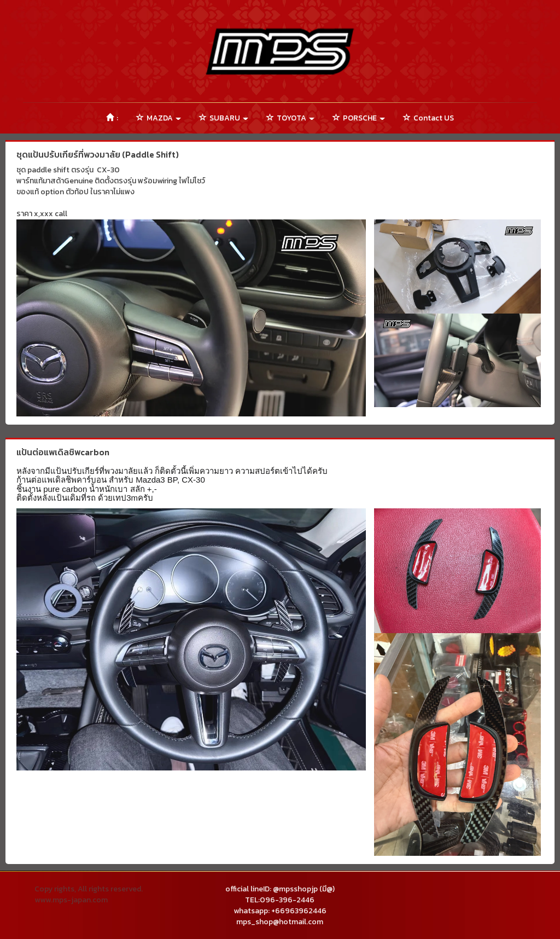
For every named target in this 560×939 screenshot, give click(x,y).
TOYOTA (290, 118)
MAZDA (159, 118)
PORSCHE (359, 118)
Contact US (428, 118)
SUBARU (224, 118)
